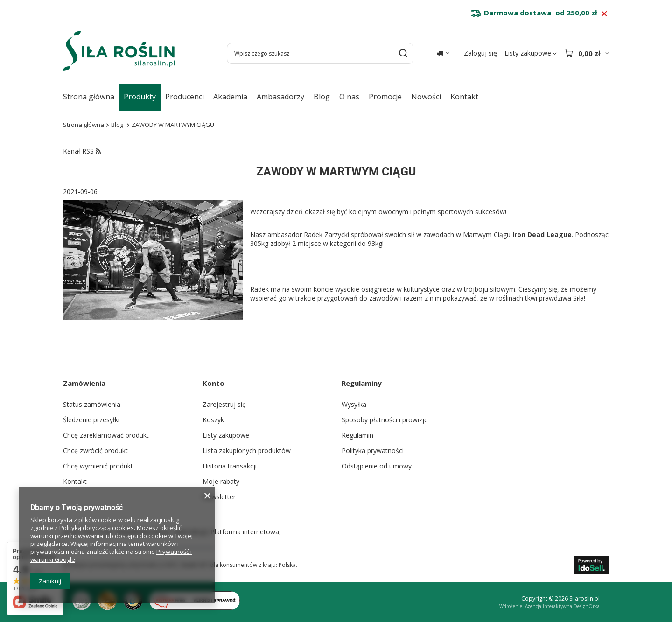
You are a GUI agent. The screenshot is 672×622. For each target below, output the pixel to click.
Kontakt (464, 97)
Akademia (230, 97)
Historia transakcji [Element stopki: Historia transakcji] (230, 466)
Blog (322, 97)
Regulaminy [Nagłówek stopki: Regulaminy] (362, 383)
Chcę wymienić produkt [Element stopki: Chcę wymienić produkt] (98, 466)
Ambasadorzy (280, 97)
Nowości (426, 97)
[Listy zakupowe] (531, 53)
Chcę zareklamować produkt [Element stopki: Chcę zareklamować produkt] (106, 435)
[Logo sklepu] (119, 51)
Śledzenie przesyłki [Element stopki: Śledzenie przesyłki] (91, 420)
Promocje (385, 97)
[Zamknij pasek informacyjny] (604, 14)
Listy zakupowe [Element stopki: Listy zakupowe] (226, 435)
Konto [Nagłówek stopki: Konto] (213, 383)
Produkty (140, 97)
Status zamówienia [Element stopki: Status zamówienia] (92, 404)
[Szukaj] (403, 53)
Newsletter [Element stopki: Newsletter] (219, 497)
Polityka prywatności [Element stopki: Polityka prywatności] (373, 451)
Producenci (185, 97)
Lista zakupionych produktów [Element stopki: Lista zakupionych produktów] (247, 451)
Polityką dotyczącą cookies (97, 528)
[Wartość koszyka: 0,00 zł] (587, 53)
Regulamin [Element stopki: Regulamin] (357, 435)
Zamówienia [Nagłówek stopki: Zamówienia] (84, 383)
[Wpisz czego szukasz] (320, 53)
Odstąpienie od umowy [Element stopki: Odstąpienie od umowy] (377, 466)
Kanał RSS (82, 151)
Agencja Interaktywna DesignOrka (562, 606)
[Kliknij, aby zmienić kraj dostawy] (443, 53)
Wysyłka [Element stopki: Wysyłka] (354, 404)
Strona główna (89, 97)
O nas (349, 97)
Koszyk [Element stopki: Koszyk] (213, 420)
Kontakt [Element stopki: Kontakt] (75, 481)
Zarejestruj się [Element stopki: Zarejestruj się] (224, 404)
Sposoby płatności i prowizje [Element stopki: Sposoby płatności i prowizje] (385, 420)
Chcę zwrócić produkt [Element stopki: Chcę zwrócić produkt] (95, 451)
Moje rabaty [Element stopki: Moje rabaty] (221, 481)
